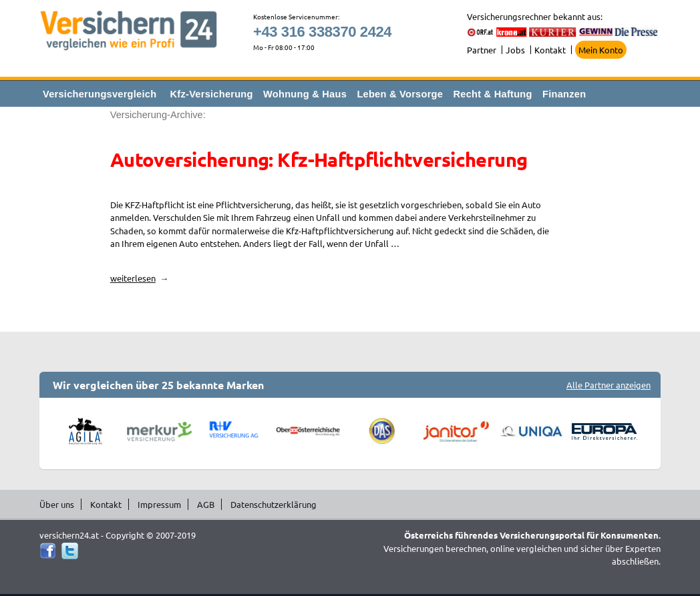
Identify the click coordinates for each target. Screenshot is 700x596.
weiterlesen (140, 278)
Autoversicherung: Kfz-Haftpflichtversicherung (319, 160)
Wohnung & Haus (305, 94)
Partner (482, 50)
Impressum (159, 504)
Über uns (57, 504)
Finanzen (564, 94)
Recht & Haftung (492, 94)
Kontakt (550, 50)
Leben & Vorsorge (400, 94)
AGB (206, 504)
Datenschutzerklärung (274, 504)
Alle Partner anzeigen (608, 385)
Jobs (515, 50)
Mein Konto (601, 50)
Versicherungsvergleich (100, 94)
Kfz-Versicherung (212, 94)
